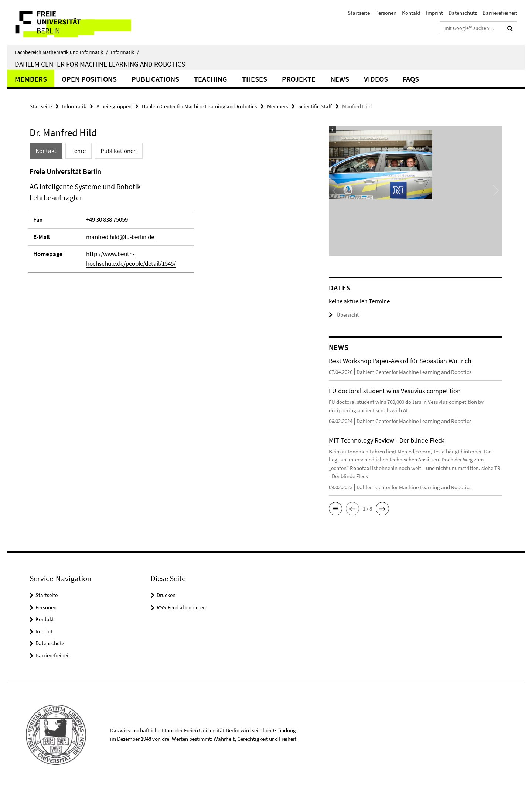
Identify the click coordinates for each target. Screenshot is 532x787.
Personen (386, 13)
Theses (255, 79)
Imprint (434, 13)
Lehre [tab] (79, 151)
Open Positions (89, 79)
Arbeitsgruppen (114, 106)
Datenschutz (463, 13)
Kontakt (411, 13)
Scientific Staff (315, 106)
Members (31, 79)
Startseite (359, 13)
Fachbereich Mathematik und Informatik (61, 52)
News (340, 79)
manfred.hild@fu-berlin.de (120, 237)
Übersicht (344, 315)
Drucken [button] (166, 595)
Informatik (125, 52)
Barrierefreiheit (500, 13)
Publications (155, 79)
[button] (335, 509)
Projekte (299, 79)
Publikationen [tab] (119, 151)
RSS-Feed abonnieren (181, 607)
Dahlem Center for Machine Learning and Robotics (100, 64)
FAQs (411, 79)
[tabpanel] (165, 223)
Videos (376, 79)
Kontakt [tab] (46, 151)
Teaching (211, 79)
